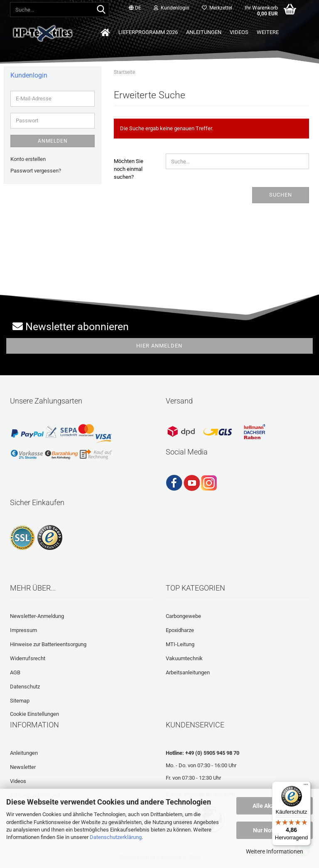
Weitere (268, 32)
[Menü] (306, 786)
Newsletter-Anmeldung (37, 616)
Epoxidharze (180, 630)
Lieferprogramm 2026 (148, 32)
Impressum (23, 630)
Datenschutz (25, 687)
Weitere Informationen (275, 851)
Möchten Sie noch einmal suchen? (129, 169)
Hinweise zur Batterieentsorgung (48, 644)
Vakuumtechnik (184, 658)
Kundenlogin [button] (172, 8)
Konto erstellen (28, 159)
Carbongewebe (183, 616)
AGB (15, 672)
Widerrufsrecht (28, 658)
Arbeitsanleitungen (188, 672)
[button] (135, 8)
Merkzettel (217, 8)
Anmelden (53, 141)
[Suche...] (101, 10)
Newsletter (23, 767)
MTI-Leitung (180, 644)
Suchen (281, 195)
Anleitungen (204, 32)
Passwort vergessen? (36, 171)
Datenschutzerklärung (116, 837)
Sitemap (20, 701)
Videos (239, 32)
